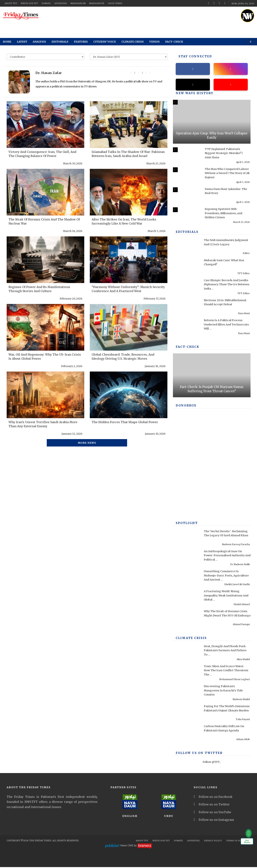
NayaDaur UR (97, 3)
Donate (46, 3)
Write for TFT (29, 3)
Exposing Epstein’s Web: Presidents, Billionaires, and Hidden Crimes (226, 214)
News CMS (127, 846)
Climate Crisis (133, 42)
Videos (154, 42)
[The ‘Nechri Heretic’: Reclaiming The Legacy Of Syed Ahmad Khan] (187, 539)
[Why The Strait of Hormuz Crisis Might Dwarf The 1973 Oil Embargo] (187, 619)
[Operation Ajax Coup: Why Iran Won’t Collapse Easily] (212, 123)
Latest (22, 42)
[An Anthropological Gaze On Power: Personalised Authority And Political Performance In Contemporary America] (187, 559)
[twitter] (214, 3)
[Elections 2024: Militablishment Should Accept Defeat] (187, 308)
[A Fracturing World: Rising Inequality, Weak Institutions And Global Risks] (187, 599)
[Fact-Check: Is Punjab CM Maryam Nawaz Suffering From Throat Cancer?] (212, 376)
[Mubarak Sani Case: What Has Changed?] (187, 268)
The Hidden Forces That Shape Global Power (125, 422)
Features (81, 42)
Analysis (39, 42)
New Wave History (192, 94)
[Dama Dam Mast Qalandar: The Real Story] (187, 196)
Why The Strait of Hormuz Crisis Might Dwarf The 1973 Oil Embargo (225, 616)
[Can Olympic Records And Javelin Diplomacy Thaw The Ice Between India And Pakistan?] (187, 288)
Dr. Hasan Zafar (49, 73)
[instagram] (225, 3)
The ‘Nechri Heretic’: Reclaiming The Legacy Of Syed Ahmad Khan (227, 536)
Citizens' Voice (105, 42)
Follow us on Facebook (213, 798)
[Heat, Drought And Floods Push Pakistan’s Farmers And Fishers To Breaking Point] (187, 654)
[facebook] (209, 3)
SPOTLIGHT (186, 524)
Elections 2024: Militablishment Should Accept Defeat (219, 305)
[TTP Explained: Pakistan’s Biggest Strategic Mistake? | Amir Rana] (187, 156)
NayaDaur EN (78, 3)
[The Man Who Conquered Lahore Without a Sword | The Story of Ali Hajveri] (187, 176)
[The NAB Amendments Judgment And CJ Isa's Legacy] (187, 247)
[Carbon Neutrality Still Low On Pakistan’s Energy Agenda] (187, 734)
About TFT (11, 3)
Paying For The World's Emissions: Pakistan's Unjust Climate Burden (225, 711)
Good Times (115, 3)
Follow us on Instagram (214, 821)
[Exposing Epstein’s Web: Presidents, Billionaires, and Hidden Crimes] (187, 216)
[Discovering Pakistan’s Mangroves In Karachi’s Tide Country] (187, 694)
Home (7, 42)
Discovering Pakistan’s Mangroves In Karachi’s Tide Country (225, 691)
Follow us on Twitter (212, 805)
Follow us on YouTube (212, 813)
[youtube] (219, 3)
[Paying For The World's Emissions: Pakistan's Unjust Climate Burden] (187, 714)
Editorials (60, 42)
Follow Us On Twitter (196, 754)
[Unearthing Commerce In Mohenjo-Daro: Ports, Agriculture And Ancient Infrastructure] (187, 579)
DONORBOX (185, 407)
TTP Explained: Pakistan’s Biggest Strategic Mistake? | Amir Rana (226, 154)
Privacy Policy (213, 842)
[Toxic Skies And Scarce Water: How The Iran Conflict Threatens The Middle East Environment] (187, 674)
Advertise (61, 3)
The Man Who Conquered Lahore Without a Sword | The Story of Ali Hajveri (227, 174)
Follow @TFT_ (212, 763)
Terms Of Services (237, 842)
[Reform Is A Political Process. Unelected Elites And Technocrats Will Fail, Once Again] (187, 328)
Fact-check (174, 42)
